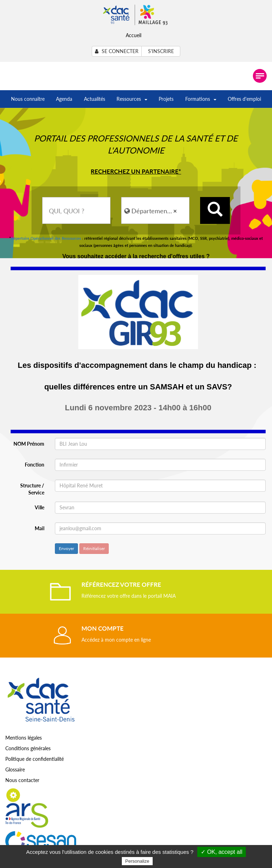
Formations (201, 101)
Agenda (64, 99)
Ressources (132, 101)
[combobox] (76, 210)
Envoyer (66, 548)
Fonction (35, 465)
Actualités (95, 99)
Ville (39, 507)
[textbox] (76, 210)
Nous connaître (28, 99)
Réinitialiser (94, 548)
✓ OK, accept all (222, 852)
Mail (39, 528)
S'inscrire (161, 51)
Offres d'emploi (244, 99)
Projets (166, 99)
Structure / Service (32, 489)
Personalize (137, 861)
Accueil (134, 35)
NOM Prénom (29, 444)
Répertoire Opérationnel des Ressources (46, 238)
